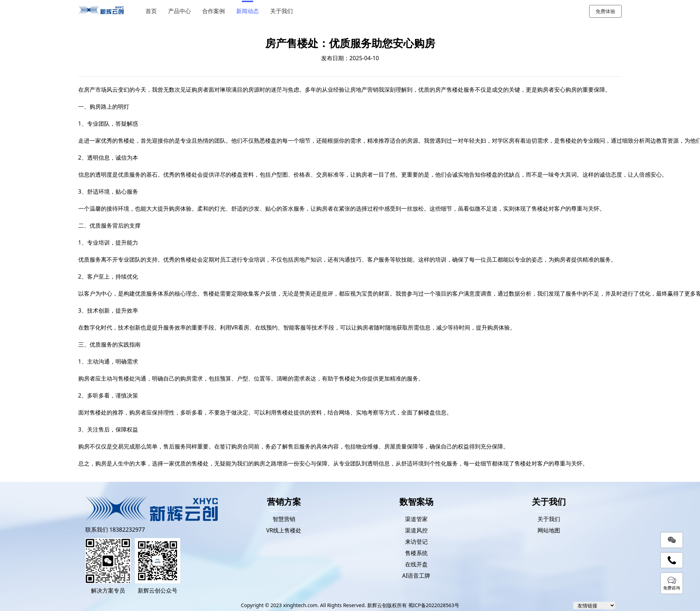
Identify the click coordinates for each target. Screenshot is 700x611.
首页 (153, 11)
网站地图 (549, 530)
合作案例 (216, 11)
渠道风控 (416, 530)
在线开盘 (416, 564)
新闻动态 (250, 11)
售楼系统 (416, 553)
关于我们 (284, 11)
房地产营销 (364, 90)
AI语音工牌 (416, 576)
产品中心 (182, 11)
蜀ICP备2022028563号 (434, 605)
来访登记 (416, 542)
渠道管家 (416, 519)
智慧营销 (284, 519)
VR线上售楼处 (284, 530)
